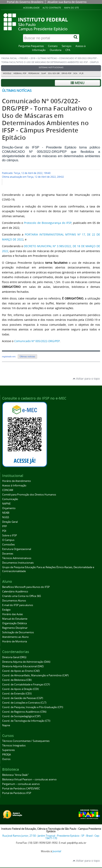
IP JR (81, 73)
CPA (68, 50)
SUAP (44, 73)
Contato (53, 46)
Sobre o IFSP (10, 535)
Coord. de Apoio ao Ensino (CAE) (21, 671)
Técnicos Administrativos (17, 558)
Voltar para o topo (86, 379)
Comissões (8, 545)
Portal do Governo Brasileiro (25, 2)
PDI (4, 531)
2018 (33, 58)
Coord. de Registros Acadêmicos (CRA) (24, 712)
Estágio (6, 610)
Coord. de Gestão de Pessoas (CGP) (23, 698)
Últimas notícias (47, 58)
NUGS (6, 517)
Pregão (24, 58)
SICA (75, 73)
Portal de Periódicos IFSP (17, 793)
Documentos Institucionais (18, 563)
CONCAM (8, 490)
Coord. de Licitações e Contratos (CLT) (24, 703)
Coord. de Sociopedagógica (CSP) (21, 716)
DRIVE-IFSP (66, 73)
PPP (5, 526)
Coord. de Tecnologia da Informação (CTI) (26, 721)
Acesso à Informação (14, 486)
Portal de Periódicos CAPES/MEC (21, 789)
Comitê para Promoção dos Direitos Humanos (29, 495)
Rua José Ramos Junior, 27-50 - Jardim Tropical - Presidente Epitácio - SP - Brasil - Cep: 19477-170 (51, 837)
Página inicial (9, 58)
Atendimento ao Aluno (15, 637)
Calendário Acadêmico (15, 592)
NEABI (6, 513)
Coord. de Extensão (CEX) (17, 694)
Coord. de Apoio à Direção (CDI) (20, 689)
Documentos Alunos (14, 601)
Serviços (67, 46)
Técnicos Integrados (14, 746)
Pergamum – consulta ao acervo (21, 784)
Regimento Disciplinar (15, 628)
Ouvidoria (56, 50)
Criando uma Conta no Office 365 (22, 596)
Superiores (8, 750)
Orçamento (9, 508)
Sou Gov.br (54, 73)
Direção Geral (10, 522)
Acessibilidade (31, 8)
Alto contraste (52, 8)
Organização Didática (14, 623)
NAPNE (6, 504)
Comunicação (10, 499)
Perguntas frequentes (31, 46)
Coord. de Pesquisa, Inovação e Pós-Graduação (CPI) (33, 707)
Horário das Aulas (12, 614)
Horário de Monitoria (15, 641)
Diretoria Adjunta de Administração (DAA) (26, 662)
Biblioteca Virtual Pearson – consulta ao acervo (29, 779)
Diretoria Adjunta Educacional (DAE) (23, 666)
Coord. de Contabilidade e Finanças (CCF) (26, 685)
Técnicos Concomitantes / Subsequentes (26, 741)
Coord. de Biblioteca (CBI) (17, 680)
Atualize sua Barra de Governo (67, 2)
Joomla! (57, 851)
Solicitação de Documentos (18, 632)
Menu (77, 83)
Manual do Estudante (15, 619)
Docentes (8, 554)
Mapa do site (71, 8)
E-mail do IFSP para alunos (18, 605)
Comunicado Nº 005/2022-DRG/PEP (37, 341)
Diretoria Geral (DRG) (14, 657)
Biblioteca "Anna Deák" (15, 775)
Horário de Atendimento (17, 481)
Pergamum (34, 73)
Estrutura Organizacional (17, 549)
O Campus (8, 540)
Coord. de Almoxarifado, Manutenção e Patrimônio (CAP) (35, 675)
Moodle (7, 73)
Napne (6, 725)
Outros (6, 759)
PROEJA (6, 755)
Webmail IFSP (20, 73)
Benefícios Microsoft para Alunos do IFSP (26, 587)
